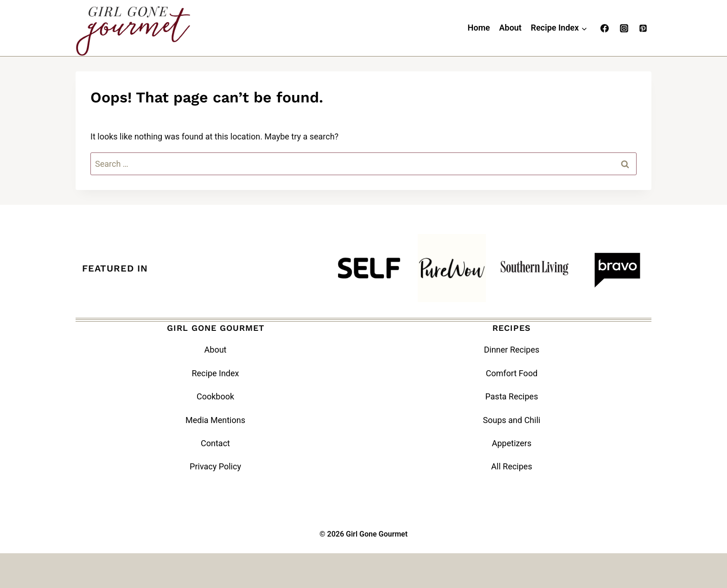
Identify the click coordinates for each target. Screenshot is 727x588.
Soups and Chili (512, 420)
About (510, 28)
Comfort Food (512, 373)
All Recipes (511, 466)
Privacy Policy (215, 466)
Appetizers (512, 443)
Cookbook (215, 396)
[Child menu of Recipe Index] (559, 28)
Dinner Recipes (512, 350)
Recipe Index (215, 373)
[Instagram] (624, 28)
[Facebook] (605, 28)
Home (478, 28)
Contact (215, 443)
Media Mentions (215, 420)
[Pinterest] (643, 28)
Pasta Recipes (512, 396)
